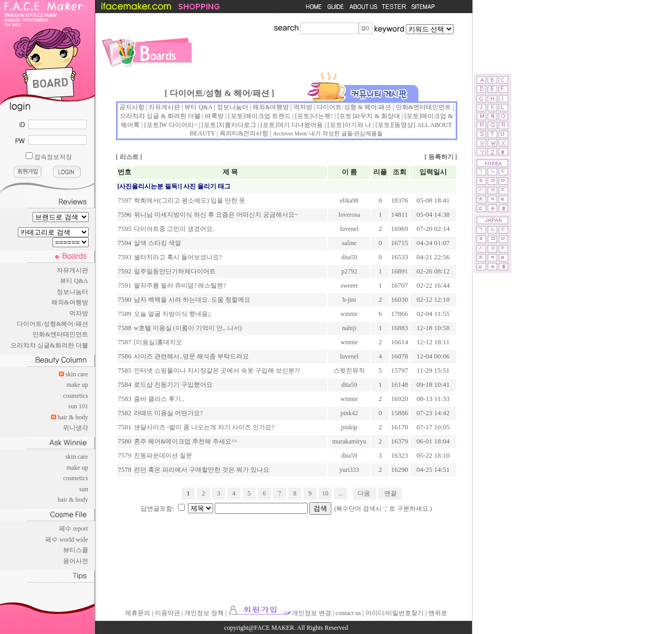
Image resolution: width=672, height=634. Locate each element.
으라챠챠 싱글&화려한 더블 (49, 345)
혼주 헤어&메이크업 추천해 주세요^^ (186, 441)
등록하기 (441, 157)
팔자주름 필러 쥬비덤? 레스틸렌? (180, 286)
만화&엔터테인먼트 (60, 334)
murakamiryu (349, 441)
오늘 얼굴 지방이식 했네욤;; (173, 314)
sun (84, 489)
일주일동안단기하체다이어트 (175, 271)
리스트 (129, 157)
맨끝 (391, 493)
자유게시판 (72, 270)
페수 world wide (66, 540)
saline (349, 243)
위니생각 (76, 428)
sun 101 (78, 406)
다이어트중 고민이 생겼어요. (174, 229)
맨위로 (438, 613)
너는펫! (322, 116)
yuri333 (349, 470)
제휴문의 (138, 613)
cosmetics (75, 396)
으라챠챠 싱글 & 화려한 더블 (160, 116)
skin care (77, 374)
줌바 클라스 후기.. (159, 399)
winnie (349, 314)
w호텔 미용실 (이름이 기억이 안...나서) (188, 328)
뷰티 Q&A (74, 281)
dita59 (349, 257)
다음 (364, 493)
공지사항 (132, 107)
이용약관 (167, 613)
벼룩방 (214, 116)
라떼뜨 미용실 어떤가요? (168, 413)
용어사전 (76, 561)
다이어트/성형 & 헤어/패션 (354, 107)
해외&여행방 (70, 302)
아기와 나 (358, 125)
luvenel (349, 229)
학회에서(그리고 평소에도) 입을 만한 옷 (190, 200)
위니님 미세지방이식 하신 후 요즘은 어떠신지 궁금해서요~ (216, 215)
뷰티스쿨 (76, 550)
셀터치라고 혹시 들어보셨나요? (178, 257)
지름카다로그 (237, 125)
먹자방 (79, 313)
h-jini (349, 300)
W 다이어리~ (179, 125)
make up (77, 385)
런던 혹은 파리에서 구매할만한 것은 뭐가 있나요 (202, 470)
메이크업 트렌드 (268, 116)
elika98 (349, 200)
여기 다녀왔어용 (300, 125)
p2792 (349, 271)
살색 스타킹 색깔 (157, 243)
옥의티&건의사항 (244, 133)
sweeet (349, 286)
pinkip (349, 427)
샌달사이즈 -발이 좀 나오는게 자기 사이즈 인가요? (204, 427)
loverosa (349, 215)
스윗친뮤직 (349, 371)
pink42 (349, 413)
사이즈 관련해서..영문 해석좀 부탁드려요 (191, 356)
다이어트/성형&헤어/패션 (52, 324)
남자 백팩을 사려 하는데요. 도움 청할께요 (192, 300)
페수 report (73, 529)
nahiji (349, 328)
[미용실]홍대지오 (158, 342)
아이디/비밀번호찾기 (395, 613)
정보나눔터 (72, 292)
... (340, 493)
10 (325, 493)
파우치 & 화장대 (377, 116)
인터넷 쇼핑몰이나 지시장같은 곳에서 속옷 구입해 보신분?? (217, 371)
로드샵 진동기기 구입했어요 (173, 385)
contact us (348, 613)
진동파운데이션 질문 (163, 456)
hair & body (73, 417)
